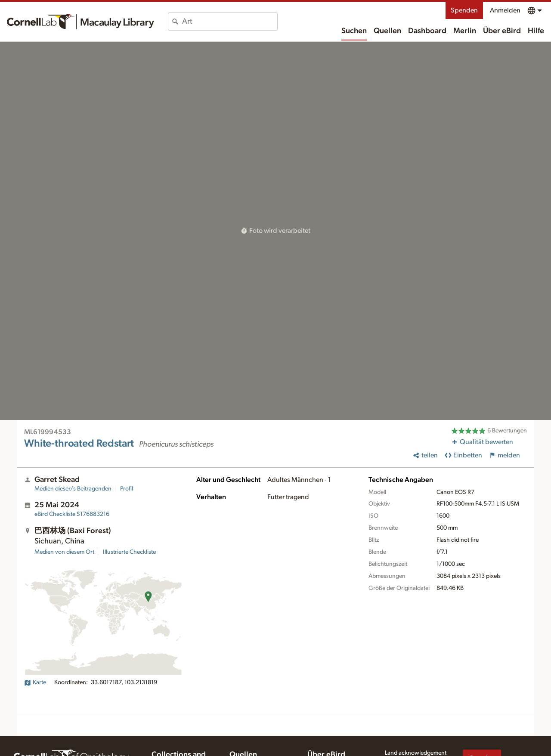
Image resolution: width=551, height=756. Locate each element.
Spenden (464, 10)
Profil (127, 489)
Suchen (354, 31)
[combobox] (230, 22)
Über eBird (502, 31)
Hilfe (536, 31)
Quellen (387, 31)
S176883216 (72, 514)
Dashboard (427, 31)
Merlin (465, 31)
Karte (35, 682)
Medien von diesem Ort (64, 552)
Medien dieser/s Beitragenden (73, 489)
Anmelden (505, 10)
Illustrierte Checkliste (129, 552)
